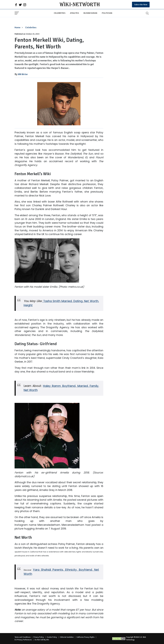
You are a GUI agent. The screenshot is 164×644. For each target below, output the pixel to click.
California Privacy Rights (85, 637)
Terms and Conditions (23, 637)
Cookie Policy (52, 637)
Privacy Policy (39, 637)
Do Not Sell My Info (42, 640)
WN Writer (23, 74)
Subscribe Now (141, 5)
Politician (107, 13)
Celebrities (60, 13)
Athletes (74, 13)
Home (18, 28)
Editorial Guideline (67, 637)
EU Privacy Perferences (23, 640)
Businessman (90, 13)
